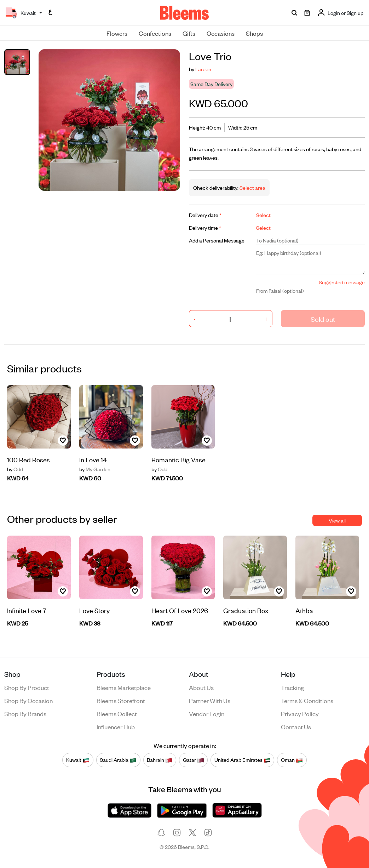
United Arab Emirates (243, 760)
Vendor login (207, 713)
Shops (254, 33)
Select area (252, 187)
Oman (292, 760)
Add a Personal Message (217, 240)
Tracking (292, 687)
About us (201, 687)
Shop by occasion (28, 700)
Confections (155, 33)
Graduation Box (246, 610)
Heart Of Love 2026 (180, 610)
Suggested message (342, 282)
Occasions (221, 33)
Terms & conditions (307, 700)
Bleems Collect (117, 713)
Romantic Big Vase (178, 459)
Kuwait (78, 760)
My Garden (95, 469)
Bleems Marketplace (124, 687)
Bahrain (160, 760)
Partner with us (210, 700)
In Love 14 (93, 459)
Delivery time (205, 227)
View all (337, 520)
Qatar (194, 760)
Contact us (296, 726)
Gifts (189, 33)
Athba (304, 610)
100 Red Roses (28, 459)
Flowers (117, 33)
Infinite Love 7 (27, 610)
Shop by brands (25, 713)
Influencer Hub (116, 726)
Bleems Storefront (121, 700)
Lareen (203, 69)
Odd (15, 469)
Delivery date (205, 215)
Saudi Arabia (118, 760)
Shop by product (27, 687)
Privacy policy (300, 713)
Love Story (94, 610)
